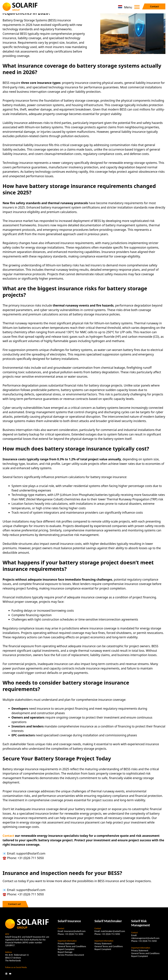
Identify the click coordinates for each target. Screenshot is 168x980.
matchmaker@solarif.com (113, 931)
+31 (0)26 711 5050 (74, 934)
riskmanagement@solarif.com (145, 938)
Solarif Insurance (69, 921)
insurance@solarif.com (75, 931)
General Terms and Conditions (72, 946)
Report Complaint (66, 949)
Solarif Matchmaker (108, 921)
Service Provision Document (71, 955)
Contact (154, 6)
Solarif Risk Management (141, 923)
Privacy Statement (66, 944)
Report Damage (65, 952)
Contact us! (14, 904)
